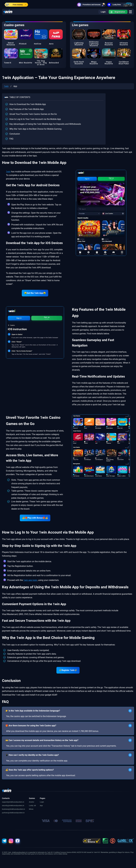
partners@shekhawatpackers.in (13, 813)
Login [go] (103, 12)
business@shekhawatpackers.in (13, 809)
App (41, 806)
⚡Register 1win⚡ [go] (68, 670)
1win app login (30, 580)
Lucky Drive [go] (121, 5)
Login (42, 802)
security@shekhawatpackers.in (13, 806)
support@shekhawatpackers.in (13, 802)
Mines (31, 809)
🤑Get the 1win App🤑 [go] (35, 293)
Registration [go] (118, 12)
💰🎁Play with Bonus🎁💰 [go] (35, 518)
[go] (130, 12)
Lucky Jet (32, 806)
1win (6, 86)
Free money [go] (15, 5)
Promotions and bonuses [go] (92, 5)
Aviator (32, 802)
